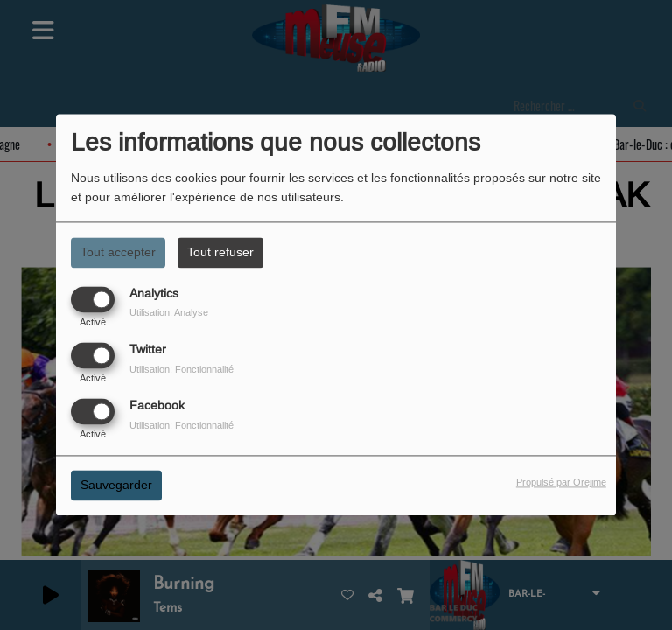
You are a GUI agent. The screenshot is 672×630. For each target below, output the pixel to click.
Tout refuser (220, 252)
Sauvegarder (116, 486)
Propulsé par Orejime (561, 483)
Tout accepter (118, 252)
